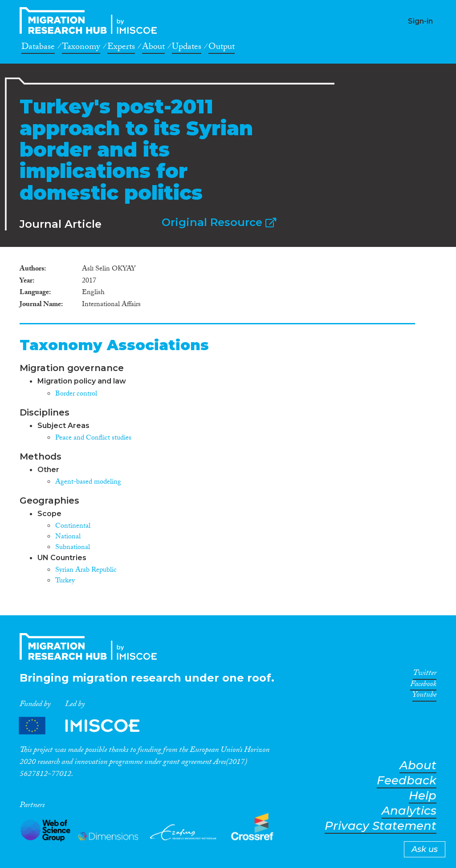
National (68, 537)
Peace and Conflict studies (93, 438)
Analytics (409, 811)
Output (222, 48)
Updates (187, 48)
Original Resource (219, 222)
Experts (121, 48)
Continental (73, 527)
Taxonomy (81, 48)
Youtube (424, 696)
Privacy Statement (381, 826)
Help (423, 796)
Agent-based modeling (88, 482)
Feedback (407, 781)
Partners (87, 725)
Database (38, 48)
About (153, 48)
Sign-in (420, 21)
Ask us (425, 849)
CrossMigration (91, 20)
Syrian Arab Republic (86, 571)
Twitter (425, 674)
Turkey (65, 581)
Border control (76, 394)
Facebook (423, 686)
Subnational (73, 548)
